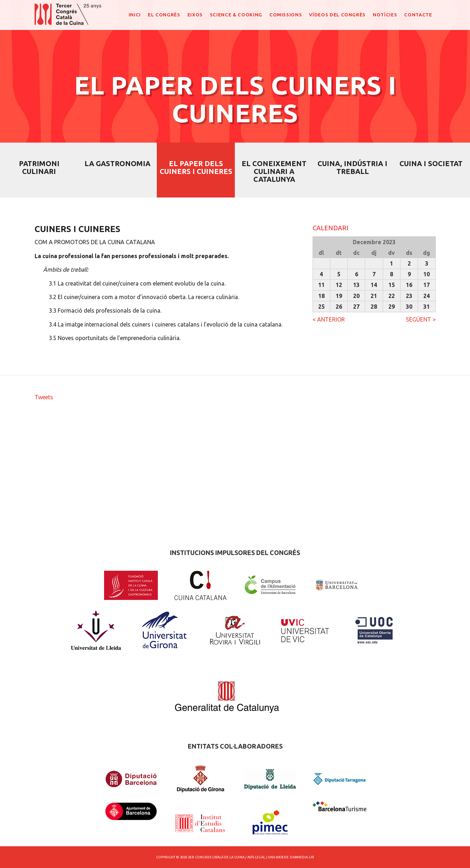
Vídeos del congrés (337, 15)
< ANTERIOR (329, 319)
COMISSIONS (286, 15)
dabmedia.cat (302, 857)
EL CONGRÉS (164, 15)
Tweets (44, 397)
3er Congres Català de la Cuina (216, 857)
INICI (135, 15)
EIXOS (195, 15)
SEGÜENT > (421, 319)
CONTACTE (418, 15)
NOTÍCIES (385, 15)
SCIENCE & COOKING (236, 15)
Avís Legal (256, 857)
